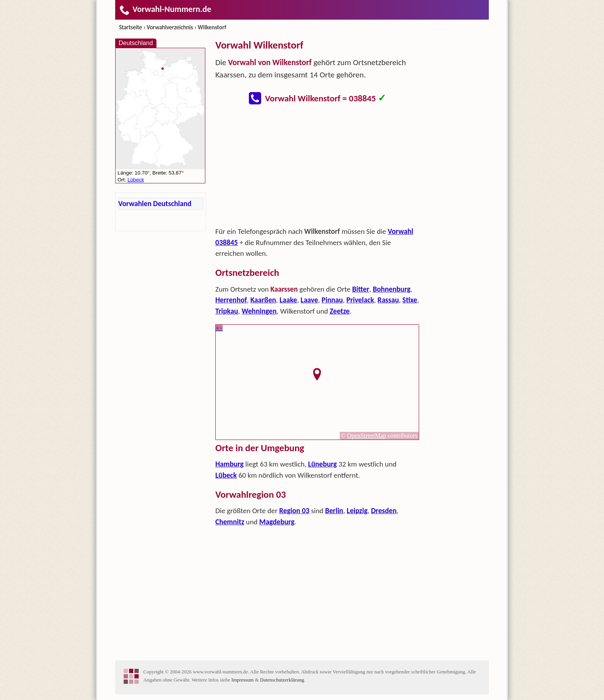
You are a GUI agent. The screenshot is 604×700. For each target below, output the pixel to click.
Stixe (410, 300)
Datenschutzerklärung (282, 680)
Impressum (243, 680)
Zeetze (340, 311)
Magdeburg (277, 522)
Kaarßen (263, 300)
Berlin (334, 511)
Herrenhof (231, 300)
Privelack (360, 300)
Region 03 (294, 511)
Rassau (388, 300)
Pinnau (332, 300)
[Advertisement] (317, 168)
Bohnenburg (392, 289)
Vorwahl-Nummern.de (165, 9)
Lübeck (226, 475)
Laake (288, 300)
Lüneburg (323, 464)
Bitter (361, 289)
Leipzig (357, 511)
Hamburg (229, 464)
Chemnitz (230, 522)
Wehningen (259, 311)
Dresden (384, 511)
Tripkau (227, 311)
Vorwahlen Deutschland (155, 204)
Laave (309, 300)
